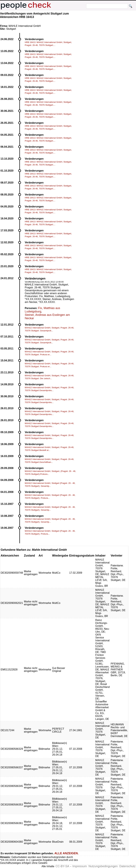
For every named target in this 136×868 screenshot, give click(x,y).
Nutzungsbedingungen (103, 866)
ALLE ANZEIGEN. (67, 853)
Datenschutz (127, 866)
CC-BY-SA (62, 866)
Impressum (80, 866)
